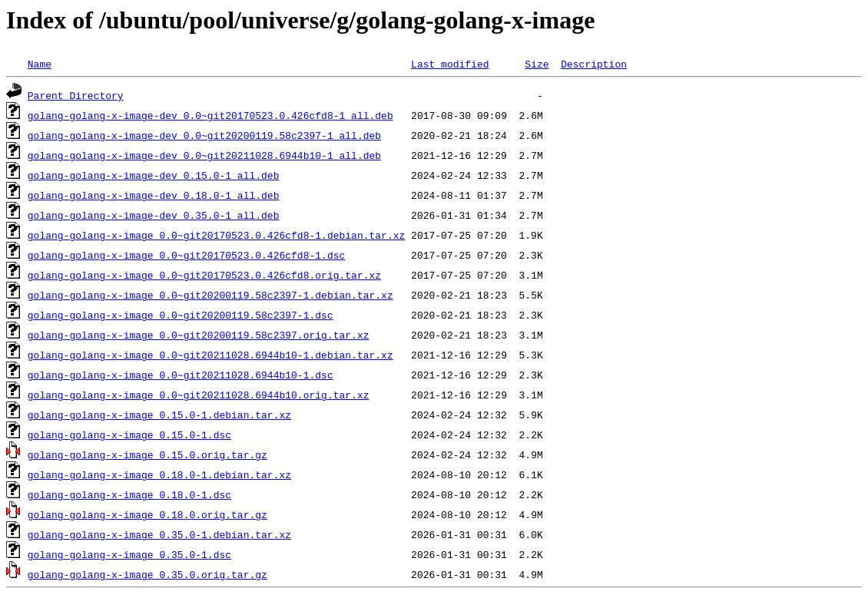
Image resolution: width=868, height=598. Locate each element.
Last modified (450, 64)
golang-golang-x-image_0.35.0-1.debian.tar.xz (159, 534)
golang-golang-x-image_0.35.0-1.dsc (129, 554)
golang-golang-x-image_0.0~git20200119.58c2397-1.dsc (181, 315)
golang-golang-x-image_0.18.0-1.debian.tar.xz (159, 474)
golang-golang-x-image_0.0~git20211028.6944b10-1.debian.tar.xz (210, 355)
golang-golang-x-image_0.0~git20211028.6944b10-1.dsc (181, 375)
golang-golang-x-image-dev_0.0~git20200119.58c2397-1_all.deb (204, 135)
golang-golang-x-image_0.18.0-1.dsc (129, 494)
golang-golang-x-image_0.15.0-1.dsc (129, 434)
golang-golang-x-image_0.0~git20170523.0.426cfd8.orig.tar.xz (204, 275)
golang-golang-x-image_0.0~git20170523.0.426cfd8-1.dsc (186, 255)
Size (537, 64)
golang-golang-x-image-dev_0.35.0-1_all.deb (154, 215)
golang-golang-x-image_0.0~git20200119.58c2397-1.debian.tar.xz (210, 295)
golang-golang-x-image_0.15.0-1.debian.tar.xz (159, 415)
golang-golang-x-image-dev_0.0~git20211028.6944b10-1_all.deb (204, 155)
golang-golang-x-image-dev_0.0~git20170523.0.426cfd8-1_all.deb (210, 115)
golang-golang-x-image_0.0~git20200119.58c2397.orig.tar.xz (199, 335)
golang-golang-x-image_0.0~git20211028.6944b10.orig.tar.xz (199, 395)
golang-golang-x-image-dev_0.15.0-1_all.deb (154, 175)
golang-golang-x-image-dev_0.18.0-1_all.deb (154, 195)
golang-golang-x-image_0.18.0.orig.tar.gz (147, 514)
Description (594, 64)
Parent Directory (76, 95)
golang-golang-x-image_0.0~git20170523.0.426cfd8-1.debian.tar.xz (216, 235)
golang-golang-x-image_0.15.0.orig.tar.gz (147, 454)
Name (40, 64)
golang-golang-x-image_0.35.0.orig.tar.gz (147, 574)
